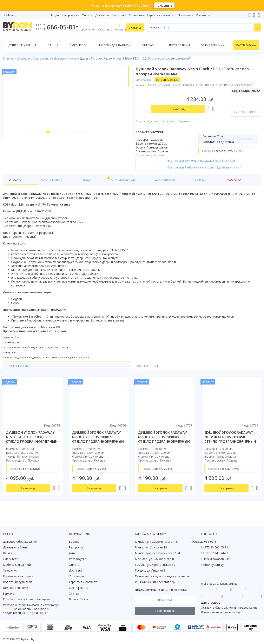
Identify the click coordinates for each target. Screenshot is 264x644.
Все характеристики (163, 135)
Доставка (102, 15)
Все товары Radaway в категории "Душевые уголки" (218, 174)
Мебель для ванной (115, 45)
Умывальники (213, 45)
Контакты (203, 15)
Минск (11, 15)
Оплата (87, 15)
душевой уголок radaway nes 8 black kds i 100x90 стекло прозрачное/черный (230, 445)
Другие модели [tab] (21, 373)
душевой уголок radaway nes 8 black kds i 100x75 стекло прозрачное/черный (98, 445)
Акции (55, 15)
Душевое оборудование (20, 542)
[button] (40, 165)
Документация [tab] (125, 186)
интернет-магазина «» (37, 605)
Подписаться (165, 611)
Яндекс (43, 613)
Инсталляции (179, 45)
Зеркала (9, 593)
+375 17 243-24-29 (215, 553)
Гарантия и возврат (161, 15)
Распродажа (70, 15)
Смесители (78, 45)
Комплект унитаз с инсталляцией (26, 599)
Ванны (53, 45)
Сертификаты (78, 588)
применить (164, 5)
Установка (137, 15)
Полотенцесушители (17, 582)
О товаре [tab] (16, 186)
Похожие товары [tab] (59, 373)
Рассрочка (119, 15)
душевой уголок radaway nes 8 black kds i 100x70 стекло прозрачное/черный (32, 445)
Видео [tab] (68, 185)
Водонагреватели (15, 588)
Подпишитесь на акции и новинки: (161, 590)
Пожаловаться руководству (221, 612)
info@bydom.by (213, 565)
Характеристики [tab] (42, 186)
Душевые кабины (22, 45)
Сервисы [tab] (150, 186)
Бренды (74, 542)
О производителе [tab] (92, 186)
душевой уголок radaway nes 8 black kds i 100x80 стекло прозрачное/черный (164, 445)
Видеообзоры (79, 599)
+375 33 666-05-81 (215, 547)
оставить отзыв (181, 80)
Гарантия (198, 102)
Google (30, 613)
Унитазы (149, 45)
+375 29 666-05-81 (205, 542)
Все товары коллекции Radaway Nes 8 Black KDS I (216, 167)
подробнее (141, 5)
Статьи (74, 593)
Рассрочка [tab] (171, 186)
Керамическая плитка (18, 576)
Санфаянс (10, 570)
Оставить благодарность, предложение (229, 607)
